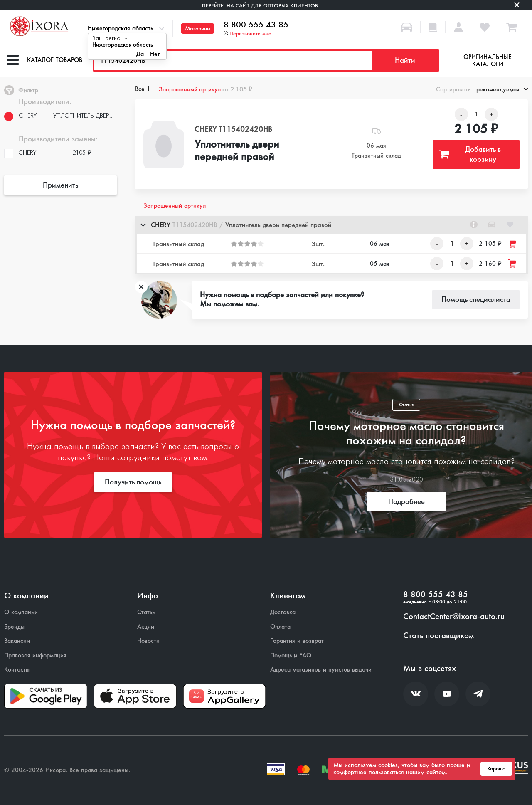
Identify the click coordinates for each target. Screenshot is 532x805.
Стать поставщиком (438, 636)
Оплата (280, 627)
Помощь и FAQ (291, 656)
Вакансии (17, 641)
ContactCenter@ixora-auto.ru (454, 617)
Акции (146, 627)
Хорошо (496, 769)
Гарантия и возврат (297, 641)
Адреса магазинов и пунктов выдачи (321, 670)
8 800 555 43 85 (256, 25)
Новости (148, 641)
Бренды (14, 627)
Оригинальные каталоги (488, 60)
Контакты (17, 670)
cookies (388, 765)
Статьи (146, 612)
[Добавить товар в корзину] (512, 244)
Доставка (283, 612)
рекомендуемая (502, 89)
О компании (21, 612)
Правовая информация (35, 656)
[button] (331, 225)
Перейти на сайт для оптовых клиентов (260, 6)
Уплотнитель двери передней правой (237, 151)
